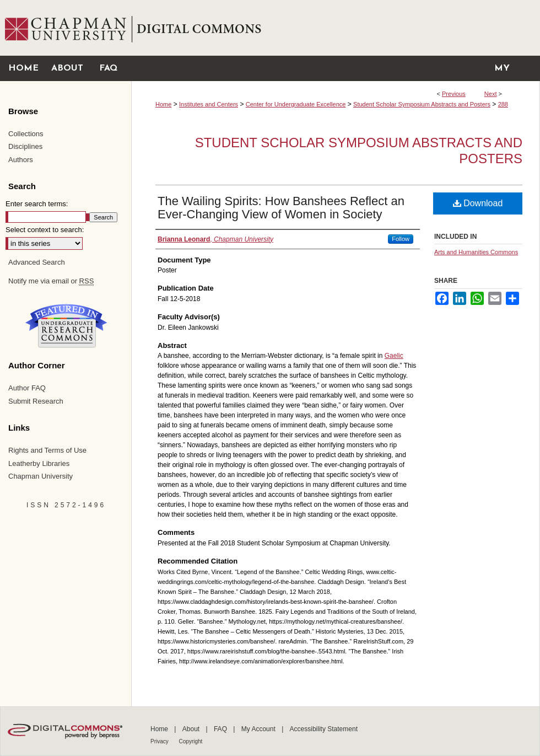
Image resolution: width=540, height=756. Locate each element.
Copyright (191, 741)
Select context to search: (45, 230)
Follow (401, 239)
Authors (21, 160)
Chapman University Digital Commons (335, 28)
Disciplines (25, 146)
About (192, 729)
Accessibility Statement (324, 729)
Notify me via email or (51, 281)
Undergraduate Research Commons (66, 326)
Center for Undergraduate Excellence (296, 104)
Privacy (160, 741)
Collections (26, 134)
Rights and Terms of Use (47, 450)
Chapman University (40, 476)
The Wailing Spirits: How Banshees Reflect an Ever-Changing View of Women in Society (281, 208)
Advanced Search (37, 262)
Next (491, 94)
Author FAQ (27, 388)
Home (163, 104)
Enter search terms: (37, 204)
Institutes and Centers (209, 104)
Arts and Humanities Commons (476, 252)
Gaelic (394, 356)
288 (503, 104)
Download (478, 203)
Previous (454, 94)
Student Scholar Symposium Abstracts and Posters (422, 104)
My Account (259, 729)
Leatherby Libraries (39, 463)
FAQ (221, 729)
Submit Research (36, 401)
